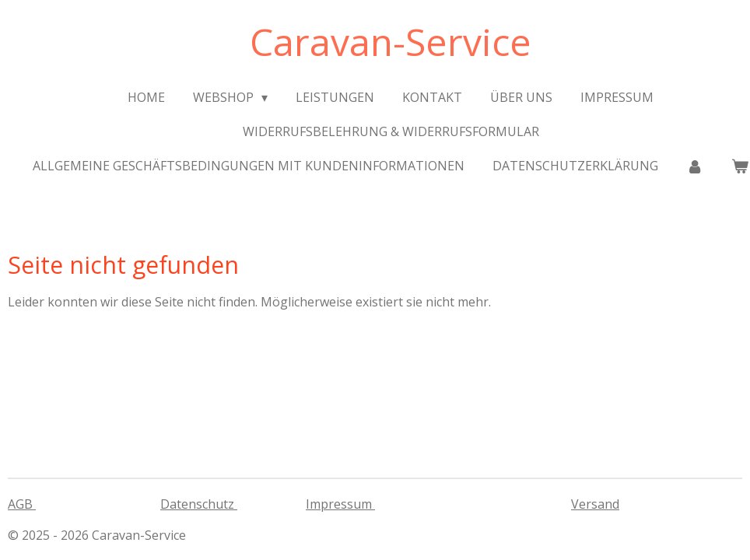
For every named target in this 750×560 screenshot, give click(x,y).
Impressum (340, 504)
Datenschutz (199, 504)
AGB (22, 504)
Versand (595, 504)
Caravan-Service (391, 42)
